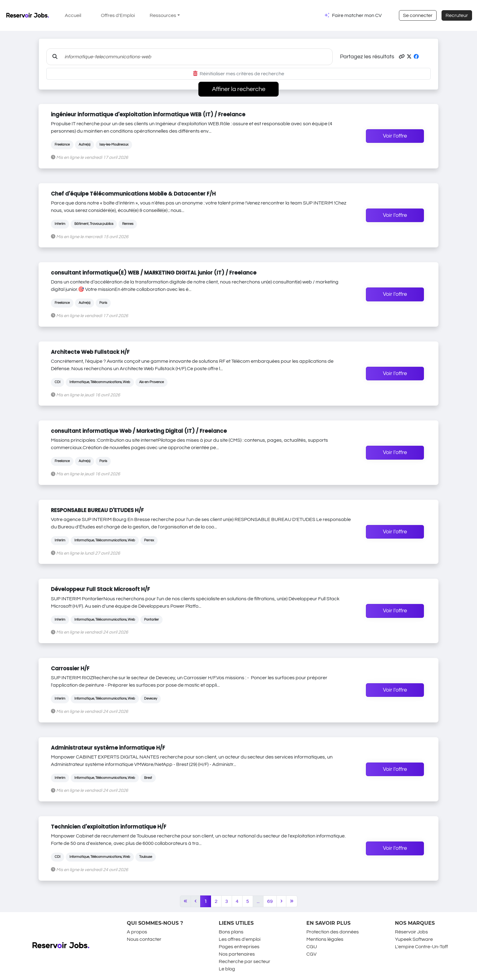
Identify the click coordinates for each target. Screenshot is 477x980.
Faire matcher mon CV (357, 15)
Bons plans (231, 932)
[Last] (292, 901)
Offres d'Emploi (118, 15)
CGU (312, 947)
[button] (402, 57)
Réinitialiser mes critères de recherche (239, 74)
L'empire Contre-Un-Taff (421, 947)
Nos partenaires (237, 954)
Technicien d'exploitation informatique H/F (109, 827)
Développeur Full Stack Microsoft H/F (100, 589)
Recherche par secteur (245, 961)
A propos (137, 932)
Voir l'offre (395, 136)
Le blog (227, 969)
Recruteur (457, 15)
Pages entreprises (239, 947)
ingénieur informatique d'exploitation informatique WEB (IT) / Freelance (148, 114)
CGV (311, 954)
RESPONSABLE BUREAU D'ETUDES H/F (97, 510)
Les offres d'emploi (240, 939)
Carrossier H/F (70, 668)
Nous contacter (144, 939)
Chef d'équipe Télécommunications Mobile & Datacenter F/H (133, 194)
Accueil (73, 15)
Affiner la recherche (239, 89)
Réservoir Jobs (411, 932)
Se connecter (418, 15)
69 (270, 901)
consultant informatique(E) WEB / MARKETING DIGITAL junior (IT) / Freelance (154, 273)
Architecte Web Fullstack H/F (90, 352)
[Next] (281, 901)
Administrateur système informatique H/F (108, 748)
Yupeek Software (414, 939)
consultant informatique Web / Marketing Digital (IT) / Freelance (139, 431)
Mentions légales (325, 939)
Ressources (163, 15)
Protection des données (333, 932)
